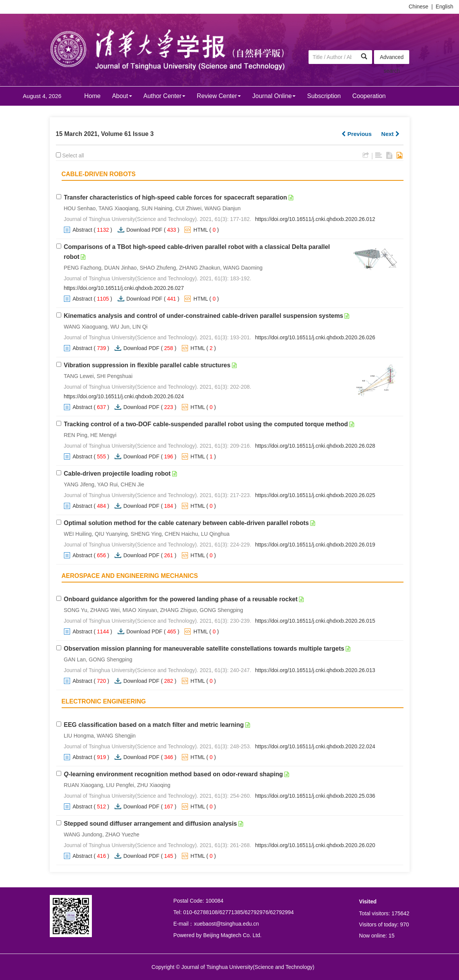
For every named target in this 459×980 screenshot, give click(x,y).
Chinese (419, 7)
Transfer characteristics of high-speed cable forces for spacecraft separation (176, 197)
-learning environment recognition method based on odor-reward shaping (174, 774)
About (122, 96)
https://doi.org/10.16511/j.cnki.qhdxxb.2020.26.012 (315, 219)
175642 (401, 913)
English (444, 7)
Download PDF (144, 230)
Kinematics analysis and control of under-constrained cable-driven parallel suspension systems (204, 316)
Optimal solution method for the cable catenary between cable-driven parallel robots (186, 523)
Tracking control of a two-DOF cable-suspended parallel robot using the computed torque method (206, 424)
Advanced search (392, 59)
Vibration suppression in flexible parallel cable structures (147, 365)
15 (392, 936)
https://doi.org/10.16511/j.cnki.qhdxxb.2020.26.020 (315, 845)
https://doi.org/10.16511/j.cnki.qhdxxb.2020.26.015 (315, 621)
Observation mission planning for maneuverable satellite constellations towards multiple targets (204, 649)
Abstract (82, 230)
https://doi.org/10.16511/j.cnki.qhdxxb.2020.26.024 (124, 396)
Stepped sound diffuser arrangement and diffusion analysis (151, 824)
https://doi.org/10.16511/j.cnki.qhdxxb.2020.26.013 (315, 670)
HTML (201, 230)
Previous (357, 134)
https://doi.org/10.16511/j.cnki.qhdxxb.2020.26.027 (124, 288)
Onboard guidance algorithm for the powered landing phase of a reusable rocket (181, 599)
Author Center (165, 96)
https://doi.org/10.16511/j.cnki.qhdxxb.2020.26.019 (315, 545)
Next (390, 134)
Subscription (324, 96)
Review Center (219, 96)
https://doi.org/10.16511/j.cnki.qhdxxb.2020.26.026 (315, 337)
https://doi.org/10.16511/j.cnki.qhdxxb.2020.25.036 (315, 796)
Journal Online (274, 96)
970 (404, 924)
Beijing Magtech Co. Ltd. (233, 935)
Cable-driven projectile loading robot (117, 474)
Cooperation (369, 96)
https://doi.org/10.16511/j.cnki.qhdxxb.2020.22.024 (315, 746)
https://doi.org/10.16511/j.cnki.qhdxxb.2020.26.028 (315, 446)
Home (92, 96)
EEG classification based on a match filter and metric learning (154, 725)
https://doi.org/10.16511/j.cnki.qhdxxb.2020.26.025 (315, 495)
